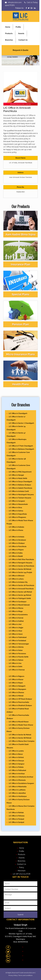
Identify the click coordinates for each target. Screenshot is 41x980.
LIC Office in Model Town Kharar (21, 725)
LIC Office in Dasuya (16, 761)
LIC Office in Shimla (16, 647)
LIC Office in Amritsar (17, 774)
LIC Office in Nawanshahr (18, 504)
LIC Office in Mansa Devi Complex (22, 741)
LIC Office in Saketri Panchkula (20, 488)
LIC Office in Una (15, 663)
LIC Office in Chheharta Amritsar (21, 777)
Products (9, 33)
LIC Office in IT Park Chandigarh (21, 446)
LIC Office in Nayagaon (17, 689)
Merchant (22, 871)
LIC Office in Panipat (16, 819)
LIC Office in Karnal (16, 618)
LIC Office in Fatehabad (18, 637)
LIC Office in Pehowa (17, 816)
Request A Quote (20, 50)
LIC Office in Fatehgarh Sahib (20, 598)
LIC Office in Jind (15, 624)
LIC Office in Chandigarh (18, 413)
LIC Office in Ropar (16, 683)
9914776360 (10, 5)
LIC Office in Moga (16, 611)
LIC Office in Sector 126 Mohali (20, 592)
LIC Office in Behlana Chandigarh (21, 449)
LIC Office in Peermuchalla (19, 702)
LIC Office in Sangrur (17, 764)
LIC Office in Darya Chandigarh (20, 482)
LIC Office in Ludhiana (17, 790)
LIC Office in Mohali (16, 696)
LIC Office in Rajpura (16, 676)
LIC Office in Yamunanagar (19, 644)
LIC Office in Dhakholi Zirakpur (20, 705)
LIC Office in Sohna (16, 511)
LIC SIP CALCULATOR (22, 874)
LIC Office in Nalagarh (17, 686)
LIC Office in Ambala (16, 537)
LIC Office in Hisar (15, 631)
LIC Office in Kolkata (16, 527)
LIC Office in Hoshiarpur (18, 796)
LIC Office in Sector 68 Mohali (20, 569)
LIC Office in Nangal (16, 475)
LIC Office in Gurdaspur (17, 602)
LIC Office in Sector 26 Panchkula (21, 585)
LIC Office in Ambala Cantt (19, 491)
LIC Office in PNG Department (20, 472)
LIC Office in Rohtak (16, 813)
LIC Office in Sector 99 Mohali (20, 595)
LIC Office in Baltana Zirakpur (20, 485)
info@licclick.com (15, 2)
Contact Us (23, 40)
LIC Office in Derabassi (17, 540)
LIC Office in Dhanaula (17, 780)
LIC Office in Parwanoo (17, 654)
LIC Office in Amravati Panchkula (21, 589)
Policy (22, 867)
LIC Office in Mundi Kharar (19, 722)
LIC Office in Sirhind (16, 757)
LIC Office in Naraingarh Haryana (21, 495)
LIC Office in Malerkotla (18, 787)
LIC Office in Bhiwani (16, 576)
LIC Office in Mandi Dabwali (19, 605)
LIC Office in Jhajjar (16, 628)
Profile (18, 27)
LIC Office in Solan (16, 650)
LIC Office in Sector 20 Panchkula (21, 566)
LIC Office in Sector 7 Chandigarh (21, 423)
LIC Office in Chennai (17, 670)
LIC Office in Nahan (16, 660)
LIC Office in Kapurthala (18, 514)
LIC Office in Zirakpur (17, 543)
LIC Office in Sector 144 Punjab (20, 572)
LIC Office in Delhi (15, 667)
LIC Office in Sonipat (16, 822)
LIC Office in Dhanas (16, 692)
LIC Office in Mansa (16, 608)
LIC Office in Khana (16, 530)
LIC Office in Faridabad (17, 641)
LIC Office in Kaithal (16, 621)
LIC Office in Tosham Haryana (20, 498)
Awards (21, 33)
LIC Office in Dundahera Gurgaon (21, 783)
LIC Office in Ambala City (18, 582)
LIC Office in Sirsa (15, 508)
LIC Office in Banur (16, 754)
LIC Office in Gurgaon (17, 501)
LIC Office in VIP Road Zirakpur (20, 699)
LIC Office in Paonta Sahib (18, 657)
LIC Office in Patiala (16, 767)
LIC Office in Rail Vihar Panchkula (21, 559)
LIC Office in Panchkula (17, 546)
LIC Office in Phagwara (17, 517)
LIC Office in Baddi (16, 556)
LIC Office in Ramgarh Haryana (20, 563)
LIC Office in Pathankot (17, 770)
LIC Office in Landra (16, 751)
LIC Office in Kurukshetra (18, 615)
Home (8, 27)
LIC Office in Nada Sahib (18, 478)
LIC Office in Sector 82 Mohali (20, 735)
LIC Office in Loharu (16, 579)
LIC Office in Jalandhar (17, 793)
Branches (9, 40)
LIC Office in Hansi (16, 634)
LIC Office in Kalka (16, 553)
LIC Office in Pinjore (16, 550)
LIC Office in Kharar (16, 680)
